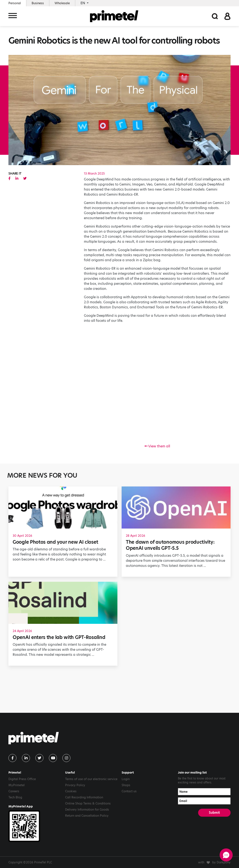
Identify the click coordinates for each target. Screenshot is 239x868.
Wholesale (62, 3)
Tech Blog (15, 797)
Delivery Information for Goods (87, 810)
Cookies (71, 791)
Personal (15, 3)
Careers (14, 791)
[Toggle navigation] (13, 16)
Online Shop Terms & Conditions (88, 803)
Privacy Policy (75, 785)
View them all (157, 446)
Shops (126, 785)
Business (38, 3)
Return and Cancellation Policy (87, 816)
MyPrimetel (17, 785)
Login (126, 779)
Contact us (129, 791)
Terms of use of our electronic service (91, 779)
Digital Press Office (22, 779)
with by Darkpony (214, 862)
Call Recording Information (84, 797)
